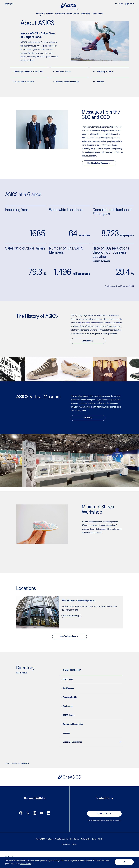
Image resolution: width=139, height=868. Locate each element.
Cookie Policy (25, 864)
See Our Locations (69, 637)
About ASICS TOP (72, 670)
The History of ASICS (103, 72)
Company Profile (70, 697)
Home (7, 764)
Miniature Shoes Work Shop (66, 82)
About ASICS (40, 14)
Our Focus (50, 14)
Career (94, 14)
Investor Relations (73, 14)
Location (67, 733)
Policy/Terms (66, 844)
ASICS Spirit (68, 680)
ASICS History (69, 715)
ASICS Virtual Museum (23, 82)
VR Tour (88, 418)
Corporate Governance (72, 742)
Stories (101, 14)
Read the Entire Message (99, 163)
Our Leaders (68, 706)
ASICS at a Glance (61, 72)
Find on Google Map (71, 616)
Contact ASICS (104, 814)
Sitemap (75, 844)
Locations (98, 82)
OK (124, 862)
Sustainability (86, 14)
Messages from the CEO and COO (28, 72)
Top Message (68, 689)
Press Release (60, 14)
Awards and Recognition (73, 724)
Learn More (88, 341)
